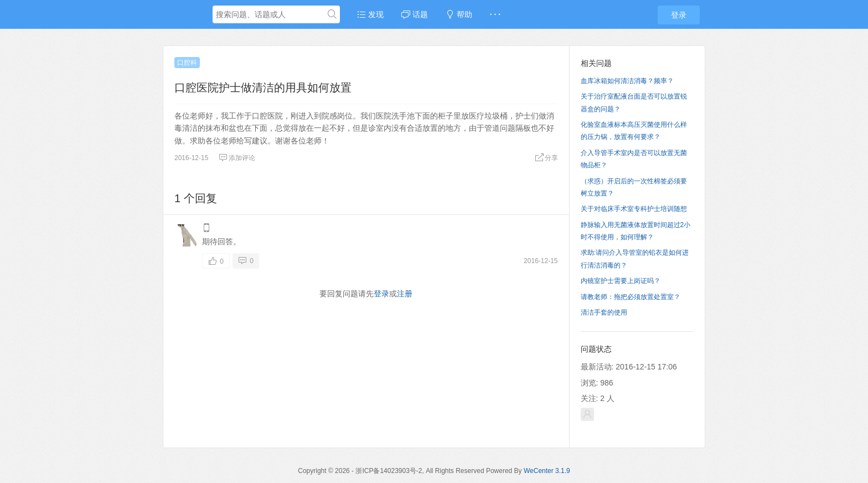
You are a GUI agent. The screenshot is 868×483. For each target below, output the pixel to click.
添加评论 (237, 158)
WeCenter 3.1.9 (547, 471)
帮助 (459, 14)
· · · (495, 14)
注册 (405, 294)
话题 (415, 14)
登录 (679, 15)
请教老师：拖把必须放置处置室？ (631, 297)
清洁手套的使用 (604, 312)
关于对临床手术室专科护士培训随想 (634, 209)
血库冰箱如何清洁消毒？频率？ (627, 81)
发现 (370, 14)
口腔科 (187, 63)
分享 (546, 158)
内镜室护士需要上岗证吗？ (621, 281)
